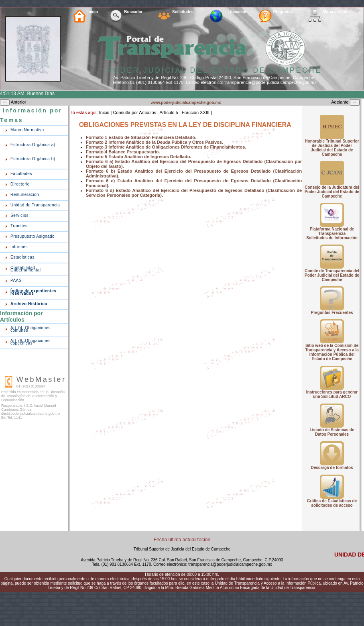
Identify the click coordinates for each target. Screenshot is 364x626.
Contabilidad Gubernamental (25, 269)
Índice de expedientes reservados (33, 292)
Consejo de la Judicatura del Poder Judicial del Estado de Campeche (332, 192)
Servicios (19, 215)
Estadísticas (22, 257)
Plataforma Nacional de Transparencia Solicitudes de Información (332, 233)
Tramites (19, 226)
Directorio (20, 184)
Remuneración (25, 195)
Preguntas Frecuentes (332, 313)
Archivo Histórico (29, 304)
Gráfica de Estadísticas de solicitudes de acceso (332, 503)
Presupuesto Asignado (33, 236)
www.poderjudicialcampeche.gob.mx (186, 103)
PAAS (16, 280)
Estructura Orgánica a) (33, 145)
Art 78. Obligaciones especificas (31, 342)
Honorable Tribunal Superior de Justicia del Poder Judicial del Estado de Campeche (332, 148)
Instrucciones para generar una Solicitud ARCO (332, 394)
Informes (19, 247)
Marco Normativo (27, 130)
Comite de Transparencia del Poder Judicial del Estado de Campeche (332, 275)
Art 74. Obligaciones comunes (31, 329)
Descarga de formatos (332, 468)
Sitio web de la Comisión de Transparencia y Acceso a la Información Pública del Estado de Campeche (332, 352)
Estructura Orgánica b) (33, 159)
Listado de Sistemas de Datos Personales (332, 432)
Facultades (21, 174)
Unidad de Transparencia (35, 205)
